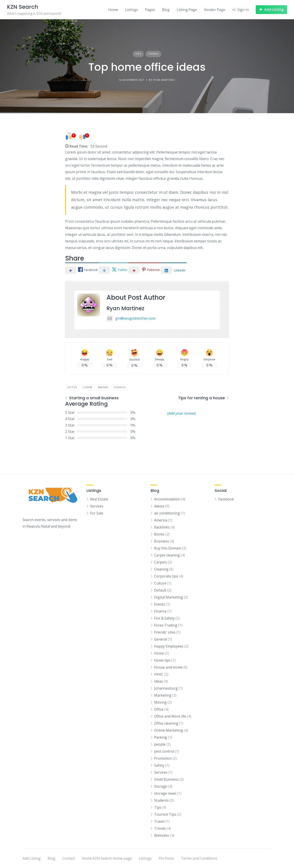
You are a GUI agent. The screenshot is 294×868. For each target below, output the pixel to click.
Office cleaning (166, 723)
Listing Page (187, 10)
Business (162, 541)
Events (160, 604)
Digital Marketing (169, 597)
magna (103, 387)
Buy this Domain (168, 548)
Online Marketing (169, 730)
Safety (159, 765)
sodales (120, 387)
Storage (161, 786)
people (160, 744)
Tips (138, 54)
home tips (162, 660)
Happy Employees (169, 646)
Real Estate (99, 499)
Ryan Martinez (125, 308)
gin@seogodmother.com (131, 318)
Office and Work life (170, 716)
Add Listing (32, 858)
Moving (160, 702)
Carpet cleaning (167, 555)
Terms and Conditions (199, 858)
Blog (166, 10)
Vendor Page (215, 10)
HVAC (159, 674)
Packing (161, 737)
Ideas (158, 681)
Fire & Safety (164, 618)
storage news (165, 793)
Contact (69, 858)
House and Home (168, 667)
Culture (160, 583)
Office (159, 709)
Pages (150, 10)
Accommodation (167, 499)
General (161, 639)
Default (160, 590)
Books (159, 534)
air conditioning (167, 513)
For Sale (97, 513)
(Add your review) (181, 413)
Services (97, 506)
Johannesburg (166, 688)
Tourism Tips (165, 814)
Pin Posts (166, 858)
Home (113, 10)
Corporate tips (166, 576)
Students (161, 800)
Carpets (161, 562)
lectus (72, 387)
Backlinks (162, 527)
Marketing (163, 695)
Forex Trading (166, 625)
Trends (153, 54)
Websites (162, 835)
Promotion (163, 758)
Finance (160, 611)
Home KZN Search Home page (107, 858)
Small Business (166, 779)
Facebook (226, 499)
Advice (159, 506)
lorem (88, 387)
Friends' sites (165, 632)
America (161, 520)
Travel (159, 821)
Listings (131, 10)
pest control (164, 751)
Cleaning (161, 569)
